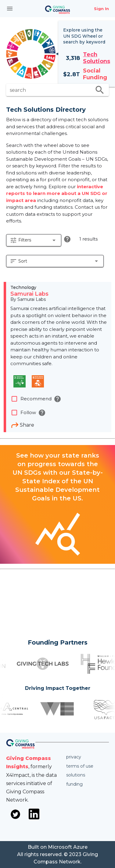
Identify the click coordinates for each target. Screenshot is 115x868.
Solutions (76, 775)
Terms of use (80, 766)
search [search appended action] (100, 90)
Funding (74, 784)
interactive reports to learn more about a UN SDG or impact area (57, 193)
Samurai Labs (29, 294)
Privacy (74, 757)
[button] (34, 240)
